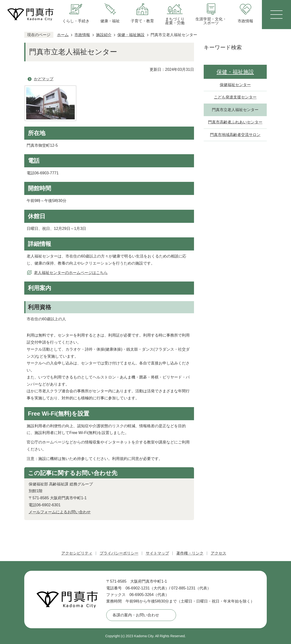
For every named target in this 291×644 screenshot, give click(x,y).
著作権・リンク (190, 553)
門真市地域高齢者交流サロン (235, 135)
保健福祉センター (235, 85)
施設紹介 (104, 35)
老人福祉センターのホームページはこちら (71, 273)
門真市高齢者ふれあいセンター (235, 122)
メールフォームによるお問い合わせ (60, 512)
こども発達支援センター (235, 97)
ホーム (63, 35)
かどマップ (44, 79)
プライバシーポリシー (119, 553)
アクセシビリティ (77, 553)
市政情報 (82, 35)
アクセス (218, 553)
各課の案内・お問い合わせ (136, 615)
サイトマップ (157, 553)
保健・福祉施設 (131, 35)
